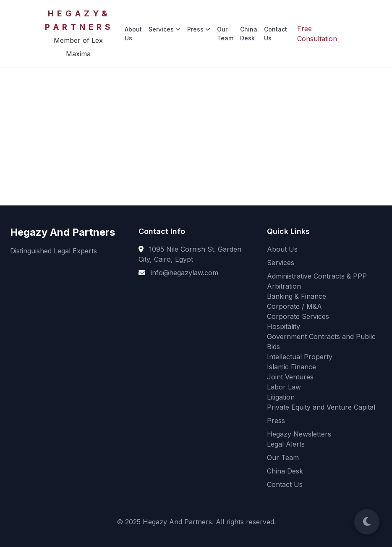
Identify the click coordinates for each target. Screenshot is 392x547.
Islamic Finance (291, 367)
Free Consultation (317, 34)
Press (199, 29)
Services (165, 29)
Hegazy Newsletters (299, 434)
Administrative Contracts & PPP (317, 276)
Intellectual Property (300, 357)
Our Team (225, 34)
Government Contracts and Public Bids (321, 342)
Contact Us (276, 34)
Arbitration (284, 286)
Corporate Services (298, 316)
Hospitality (284, 326)
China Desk (249, 34)
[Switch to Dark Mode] (367, 522)
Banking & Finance (297, 296)
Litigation (281, 397)
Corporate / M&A (294, 306)
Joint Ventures (290, 377)
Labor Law (284, 387)
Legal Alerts (286, 444)
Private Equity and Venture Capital (321, 407)
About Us (133, 34)
